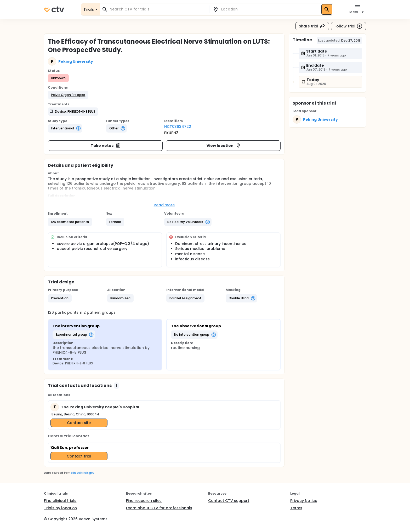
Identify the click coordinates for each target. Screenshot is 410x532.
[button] (68, 95)
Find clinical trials (60, 501)
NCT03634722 (178, 127)
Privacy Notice (304, 501)
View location (224, 146)
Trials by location (60, 508)
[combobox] (158, 9)
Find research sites (144, 501)
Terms (296, 508)
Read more (164, 205)
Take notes (106, 146)
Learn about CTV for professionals (159, 508)
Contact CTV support (229, 501)
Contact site (79, 423)
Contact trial (79, 456)
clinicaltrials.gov (82, 473)
